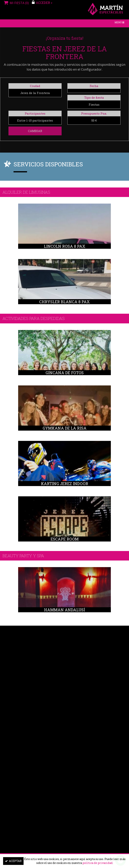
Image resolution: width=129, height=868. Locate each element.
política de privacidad (98, 863)
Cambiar (35, 131)
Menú (120, 23)
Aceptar (13, 861)
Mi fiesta (16, 3)
